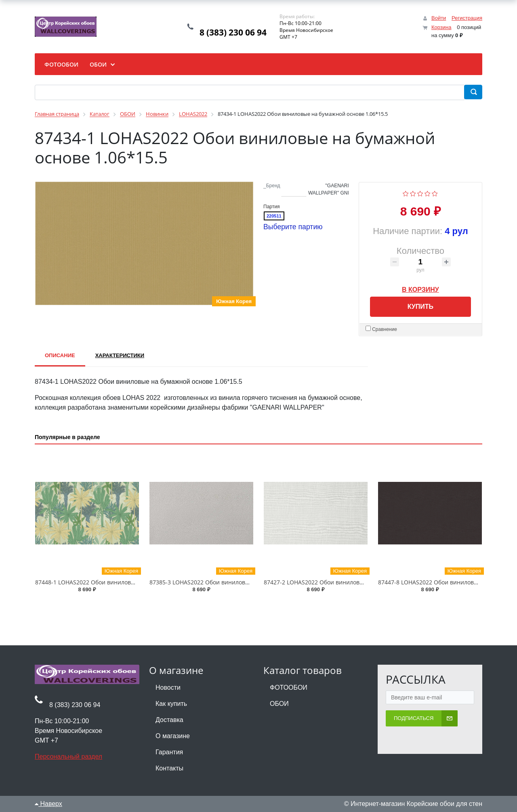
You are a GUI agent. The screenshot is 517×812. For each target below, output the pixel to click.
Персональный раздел (68, 757)
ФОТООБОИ (289, 687)
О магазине (173, 736)
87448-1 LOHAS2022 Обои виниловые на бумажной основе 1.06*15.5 (130, 582)
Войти (439, 18)
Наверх (48, 804)
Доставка (169, 720)
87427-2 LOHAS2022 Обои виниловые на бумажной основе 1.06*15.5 (359, 582)
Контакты (169, 768)
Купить (420, 307)
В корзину (420, 288)
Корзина (441, 27)
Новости (168, 687)
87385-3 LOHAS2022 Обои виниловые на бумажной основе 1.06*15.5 (244, 582)
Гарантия (169, 752)
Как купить (171, 704)
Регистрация (467, 18)
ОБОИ (279, 704)
